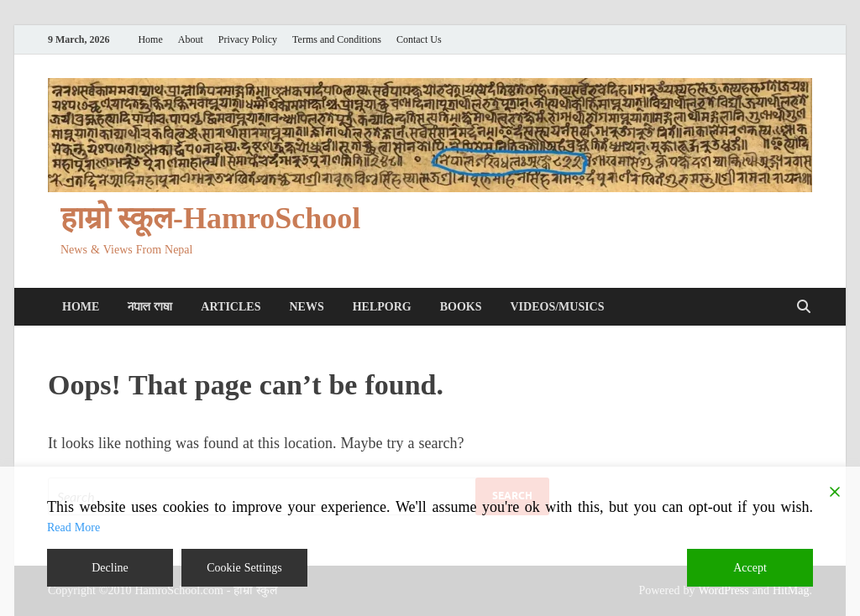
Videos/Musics (557, 307)
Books (461, 307)
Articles (231, 307)
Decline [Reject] (110, 568)
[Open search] (804, 307)
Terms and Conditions (337, 40)
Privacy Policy (248, 40)
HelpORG (382, 307)
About (191, 40)
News (306, 307)
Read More (73, 527)
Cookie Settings (244, 568)
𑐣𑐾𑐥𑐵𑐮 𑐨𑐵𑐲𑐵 (150, 307)
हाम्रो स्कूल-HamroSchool (210, 219)
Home (150, 40)
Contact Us (419, 40)
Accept (750, 568)
